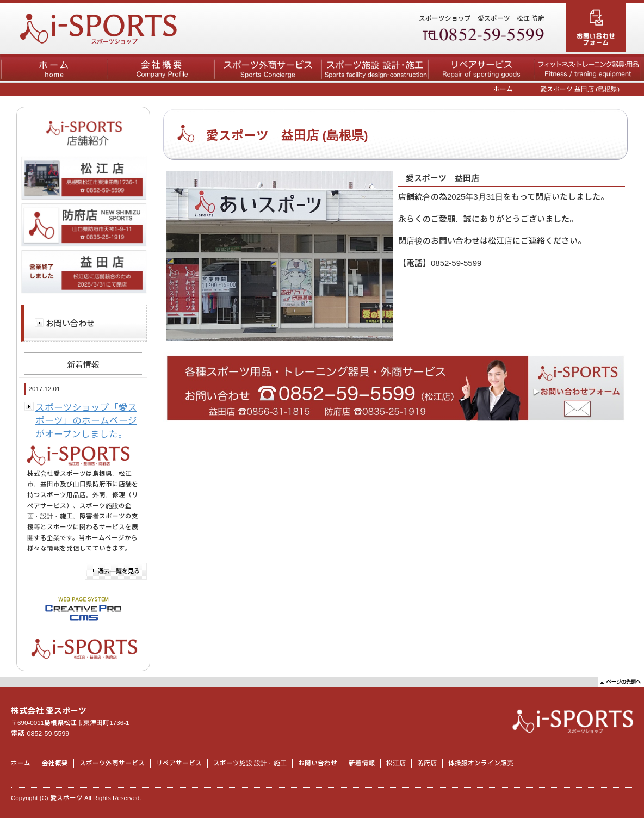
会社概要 (55, 763)
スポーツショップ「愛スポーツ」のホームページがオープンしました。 (86, 421)
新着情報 (362, 763)
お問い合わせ (70, 323)
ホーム (503, 89)
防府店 (427, 763)
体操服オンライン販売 (481, 763)
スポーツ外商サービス (112, 763)
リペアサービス (179, 763)
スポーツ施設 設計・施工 (250, 763)
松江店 (396, 763)
